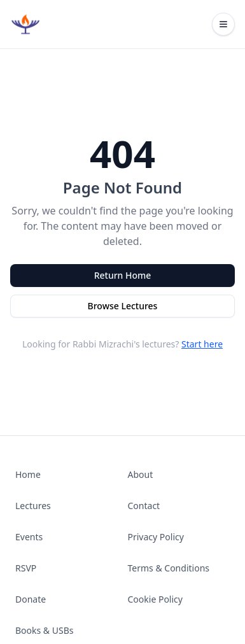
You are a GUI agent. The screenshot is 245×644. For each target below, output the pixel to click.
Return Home (123, 275)
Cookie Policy (155, 599)
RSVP (26, 568)
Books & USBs (44, 630)
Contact (144, 506)
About (141, 474)
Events (29, 537)
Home (28, 474)
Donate (31, 599)
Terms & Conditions (169, 568)
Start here (202, 344)
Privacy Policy (156, 537)
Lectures (33, 506)
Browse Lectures (123, 306)
